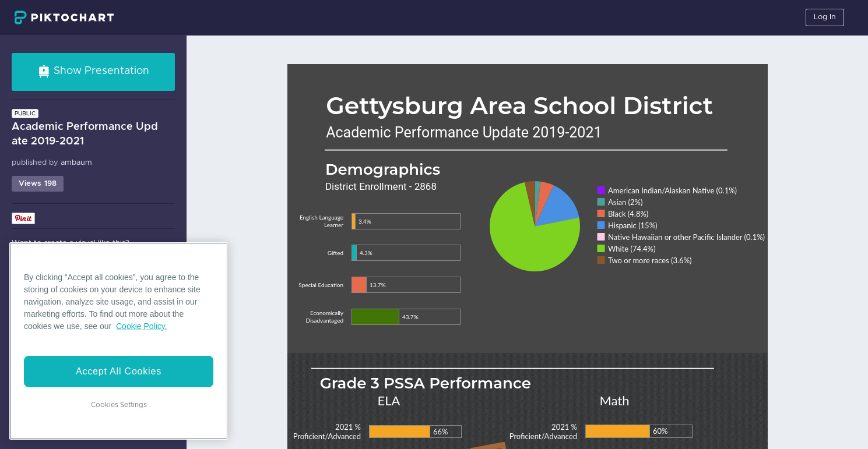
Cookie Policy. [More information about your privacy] (142, 326)
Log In (825, 17)
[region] (119, 341)
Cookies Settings (119, 405)
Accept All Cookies (119, 371)
